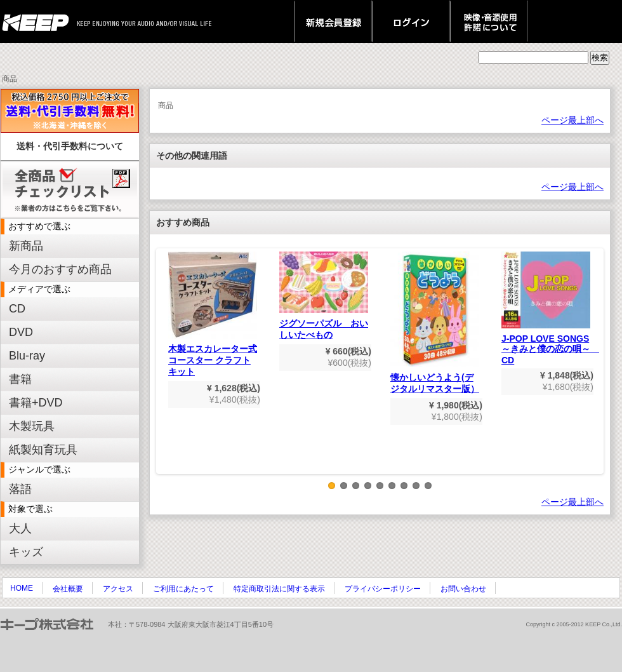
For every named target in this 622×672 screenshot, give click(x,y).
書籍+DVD (36, 403)
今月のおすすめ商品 (60, 269)
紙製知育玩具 (43, 450)
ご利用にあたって (183, 589)
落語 (20, 489)
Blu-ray (27, 356)
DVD (21, 332)
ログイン (411, 22)
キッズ (26, 552)
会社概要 (68, 589)
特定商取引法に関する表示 (279, 589)
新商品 (26, 246)
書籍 (20, 379)
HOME (22, 588)
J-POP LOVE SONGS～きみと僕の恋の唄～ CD (550, 308)
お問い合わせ (463, 589)
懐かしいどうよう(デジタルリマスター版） (435, 323)
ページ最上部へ (572, 120)
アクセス (118, 589)
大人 (20, 528)
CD (17, 309)
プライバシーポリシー (383, 589)
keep (39, 22)
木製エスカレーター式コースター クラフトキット (213, 314)
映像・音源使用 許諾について (489, 22)
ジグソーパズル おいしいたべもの (324, 296)
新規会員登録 (333, 22)
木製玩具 (32, 426)
